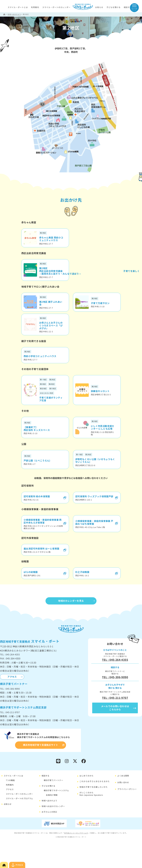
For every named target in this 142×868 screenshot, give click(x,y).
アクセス (12, 677)
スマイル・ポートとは (18, 7)
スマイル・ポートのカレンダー (56, 7)
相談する (128, 7)
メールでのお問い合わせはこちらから (115, 708)
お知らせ (99, 7)
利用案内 (35, 7)
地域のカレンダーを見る (71, 601)
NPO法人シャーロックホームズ (76, 833)
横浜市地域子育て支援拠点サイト (40, 745)
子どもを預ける (113, 7)
